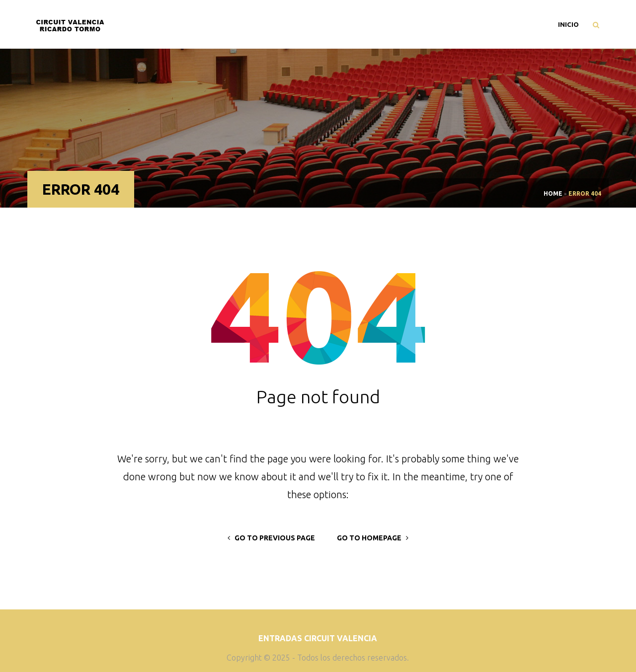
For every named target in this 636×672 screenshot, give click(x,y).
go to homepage (373, 538)
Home (553, 193)
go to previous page (271, 538)
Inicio (568, 24)
